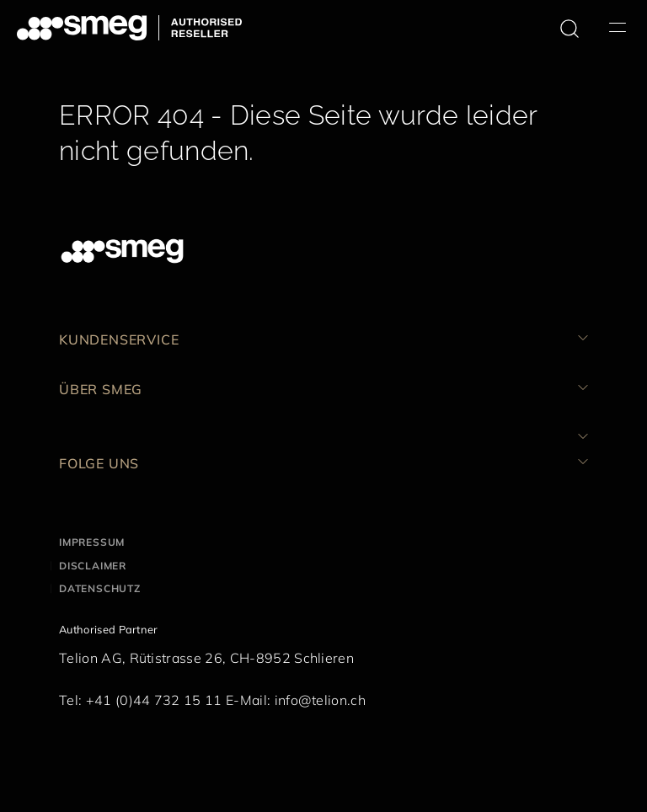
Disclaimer (93, 566)
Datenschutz (100, 588)
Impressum (92, 542)
